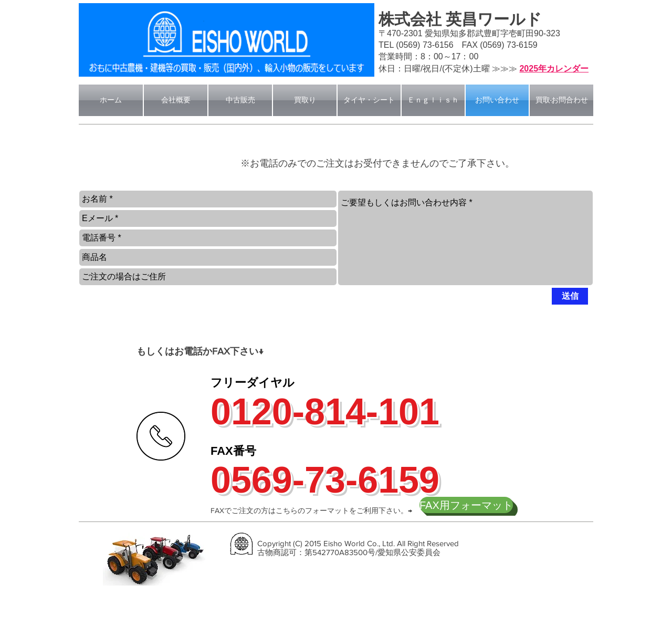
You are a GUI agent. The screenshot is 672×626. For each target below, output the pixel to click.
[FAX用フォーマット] (466, 505)
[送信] (570, 296)
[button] (134, 161)
